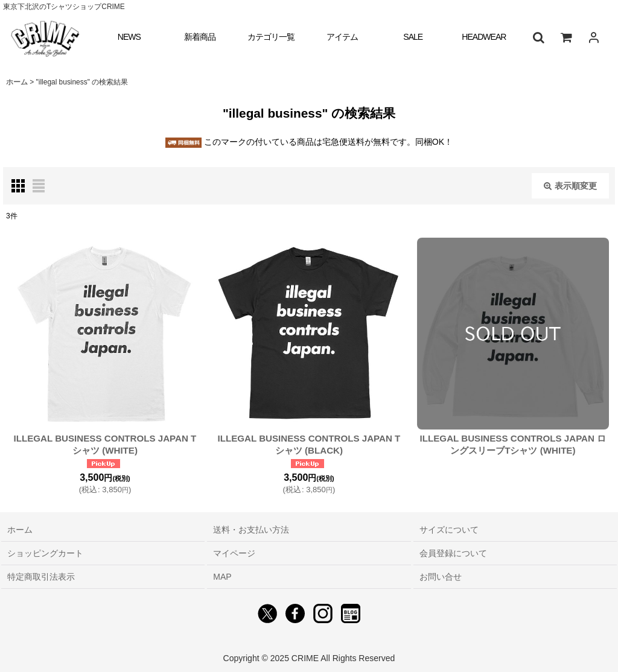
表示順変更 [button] (570, 186)
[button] (538, 37)
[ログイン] (594, 37)
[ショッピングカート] (566, 37)
